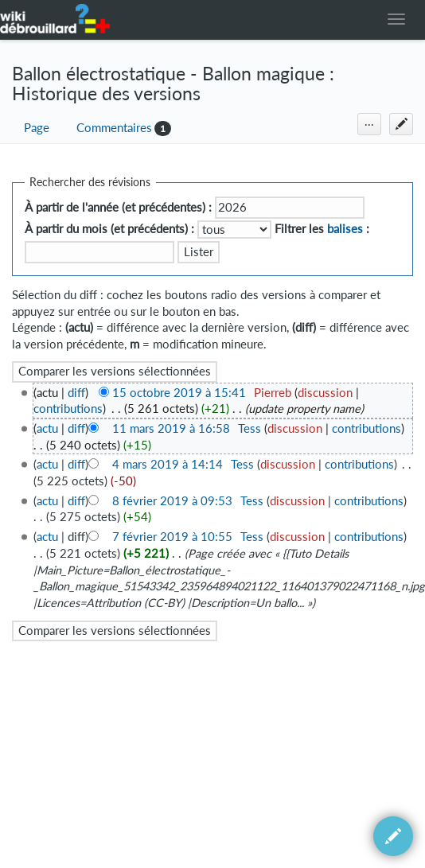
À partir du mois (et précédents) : (109, 229)
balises (345, 229)
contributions (68, 409)
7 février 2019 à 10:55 (172, 537)
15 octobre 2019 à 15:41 (179, 393)
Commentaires (114, 128)
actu (47, 428)
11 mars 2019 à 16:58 (171, 428)
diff (76, 393)
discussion (325, 393)
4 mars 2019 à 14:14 (168, 464)
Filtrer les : (322, 229)
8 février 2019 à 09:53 (172, 501)
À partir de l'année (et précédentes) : (118, 207)
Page (37, 128)
